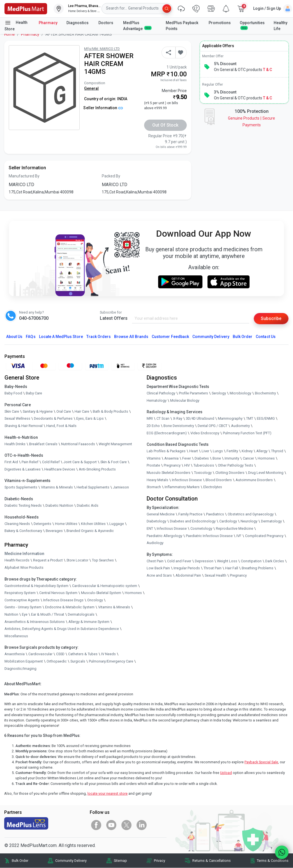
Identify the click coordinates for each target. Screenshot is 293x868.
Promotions (220, 23)
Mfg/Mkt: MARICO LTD (102, 49)
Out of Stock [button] (165, 125)
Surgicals (78, 661)
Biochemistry (265, 393)
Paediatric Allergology (164, 536)
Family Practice (190, 514)
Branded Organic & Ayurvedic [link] (90, 531)
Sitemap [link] (120, 861)
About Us (14, 337)
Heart (194, 451)
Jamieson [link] (121, 487)
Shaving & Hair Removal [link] (24, 426)
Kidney (247, 451)
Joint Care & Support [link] (80, 462)
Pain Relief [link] (30, 462)
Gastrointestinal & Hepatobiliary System (36, 586)
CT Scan (163, 418)
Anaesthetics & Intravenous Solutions (35, 622)
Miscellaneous (16, 636)
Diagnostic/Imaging (20, 669)
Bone (217, 458)
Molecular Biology (185, 400)
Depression (204, 561)
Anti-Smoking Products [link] (97, 469)
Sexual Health (215, 575)
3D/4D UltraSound (200, 418)
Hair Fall (232, 568)
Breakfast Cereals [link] (43, 444)
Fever (187, 458)
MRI (150, 418)
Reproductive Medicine (235, 528)
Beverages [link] (54, 531)
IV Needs (109, 654)
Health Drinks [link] (15, 444)
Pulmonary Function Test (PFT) (247, 433)
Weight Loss (227, 561)
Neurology (249, 521)
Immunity (232, 458)
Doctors (106, 23)
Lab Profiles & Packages (166, 451)
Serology (219, 393)
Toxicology (203, 473)
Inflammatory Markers (182, 487)
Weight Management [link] (115, 444)
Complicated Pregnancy (264, 536)
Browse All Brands (131, 337)
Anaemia (171, 458)
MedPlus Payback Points (182, 26)
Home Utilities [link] (66, 524)
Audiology (155, 543)
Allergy (262, 451)
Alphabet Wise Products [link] (24, 567)
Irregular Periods (187, 568)
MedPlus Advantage (137, 26)
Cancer (248, 458)
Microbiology (240, 393)
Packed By (111, 176)
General (91, 88)
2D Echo (153, 426)
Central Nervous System (58, 593)
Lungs (218, 451)
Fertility (232, 451)
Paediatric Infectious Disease (209, 536)
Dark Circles (275, 561)
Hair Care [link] (82, 411)
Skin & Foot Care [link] (114, 462)
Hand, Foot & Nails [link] (61, 426)
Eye (25, 614)
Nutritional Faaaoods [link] (78, 444)
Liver (205, 451)
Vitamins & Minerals (114, 607)
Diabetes (202, 458)
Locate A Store (61, 337)
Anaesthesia (15, 654)
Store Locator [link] (77, 560)
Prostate (153, 465)
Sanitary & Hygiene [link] (38, 411)
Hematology (157, 400)
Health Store (16, 25)
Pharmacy (48, 23)
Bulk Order (243, 337)
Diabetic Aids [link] (88, 505)
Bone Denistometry (179, 426)
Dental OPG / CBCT (213, 426)
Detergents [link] (42, 524)
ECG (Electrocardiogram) (167, 433)
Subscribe (271, 318)
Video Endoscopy (205, 433)
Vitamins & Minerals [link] (57, 487)
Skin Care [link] (12, 411)
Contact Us (266, 337)
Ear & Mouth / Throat (48, 614)
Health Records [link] (17, 560)
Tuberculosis (204, 465)
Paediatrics (215, 514)
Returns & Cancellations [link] (212, 861)
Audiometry (240, 426)
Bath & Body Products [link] (110, 411)
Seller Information (103, 108)
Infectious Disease (187, 480)
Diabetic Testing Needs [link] (23, 505)
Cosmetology (201, 528)
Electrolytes (213, 487)
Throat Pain (213, 568)
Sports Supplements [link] (21, 487)
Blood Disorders (219, 480)
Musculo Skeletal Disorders (169, 473)
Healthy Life (281, 26)
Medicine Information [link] (24, 554)
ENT (150, 528)
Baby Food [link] (13, 393)
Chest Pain (155, 561)
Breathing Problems (258, 568)
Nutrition (11, 614)
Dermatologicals (81, 614)
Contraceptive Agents (22, 600)
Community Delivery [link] (71, 861)
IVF (239, 536)
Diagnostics (78, 23)
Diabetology (156, 521)
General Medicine (161, 514)
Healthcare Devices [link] (60, 469)
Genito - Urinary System (23, 607)
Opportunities (252, 25)
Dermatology (271, 521)
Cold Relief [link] (51, 462)
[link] (26, 8)
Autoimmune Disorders (254, 480)
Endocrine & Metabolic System (70, 607)
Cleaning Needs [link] (17, 524)
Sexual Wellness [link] (17, 418)
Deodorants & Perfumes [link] (53, 418)
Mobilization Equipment (24, 661)
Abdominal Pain (188, 575)
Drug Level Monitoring (266, 473)
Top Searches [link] (103, 560)
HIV (187, 465)
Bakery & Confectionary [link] (23, 531)
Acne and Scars (159, 575)
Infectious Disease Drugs (63, 600)
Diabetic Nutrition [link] (59, 505)
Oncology (95, 600)
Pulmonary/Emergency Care (111, 661)
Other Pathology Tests (236, 465)
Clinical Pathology (161, 393)
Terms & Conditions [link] (273, 861)
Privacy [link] (160, 861)
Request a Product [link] (48, 560)
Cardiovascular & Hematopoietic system (105, 586)
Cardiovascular (40, 654)
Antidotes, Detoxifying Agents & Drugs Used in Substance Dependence (62, 629)
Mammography (230, 418)
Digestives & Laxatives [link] (23, 469)
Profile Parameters (193, 393)
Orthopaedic (57, 661)
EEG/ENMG (266, 418)
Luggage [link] (117, 524)
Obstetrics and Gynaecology (251, 514)
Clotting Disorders (230, 473)
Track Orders (99, 337)
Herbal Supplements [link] (93, 487)
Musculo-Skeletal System (101, 593)
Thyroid (277, 451)
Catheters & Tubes (83, 654)
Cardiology (228, 521)
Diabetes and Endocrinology (193, 521)
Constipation (251, 561)
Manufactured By (24, 176)
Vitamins (154, 458)
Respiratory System (20, 593)
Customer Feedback (170, 337)
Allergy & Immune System (89, 622)
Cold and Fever (179, 561)
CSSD (60, 654)
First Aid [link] (11, 462)
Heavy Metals (157, 480)
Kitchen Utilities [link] (93, 524)
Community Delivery (211, 337)
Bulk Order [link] (20, 861)
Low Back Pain (158, 568)
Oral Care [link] (64, 411)
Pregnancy (172, 465)
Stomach (154, 487)
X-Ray (178, 418)
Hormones (133, 593)
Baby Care (34, 393)
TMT (250, 418)
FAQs (31, 337)
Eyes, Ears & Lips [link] (90, 418)
